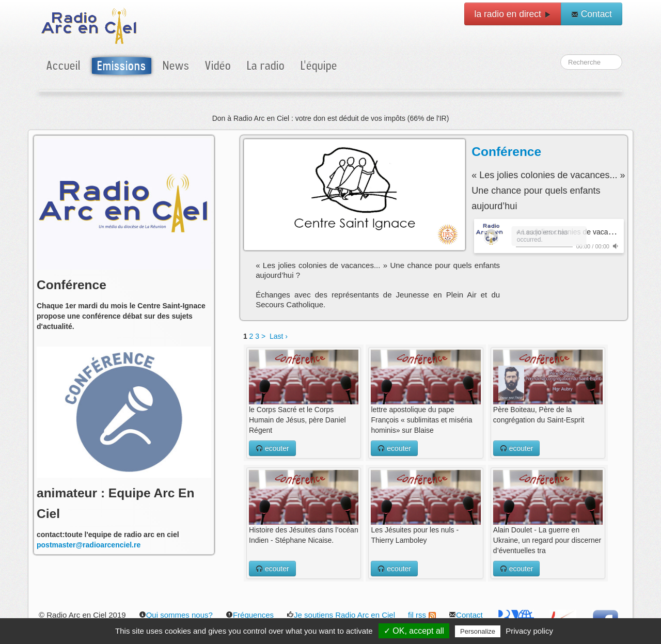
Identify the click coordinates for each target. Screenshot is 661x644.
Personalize (478, 631)
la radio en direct (513, 14)
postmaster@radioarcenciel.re (89, 545)
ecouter (272, 448)
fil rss (422, 615)
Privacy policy (529, 631)
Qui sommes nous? (176, 615)
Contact (592, 14)
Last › (279, 336)
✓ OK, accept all (414, 631)
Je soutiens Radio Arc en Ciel (341, 615)
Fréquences (250, 615)
